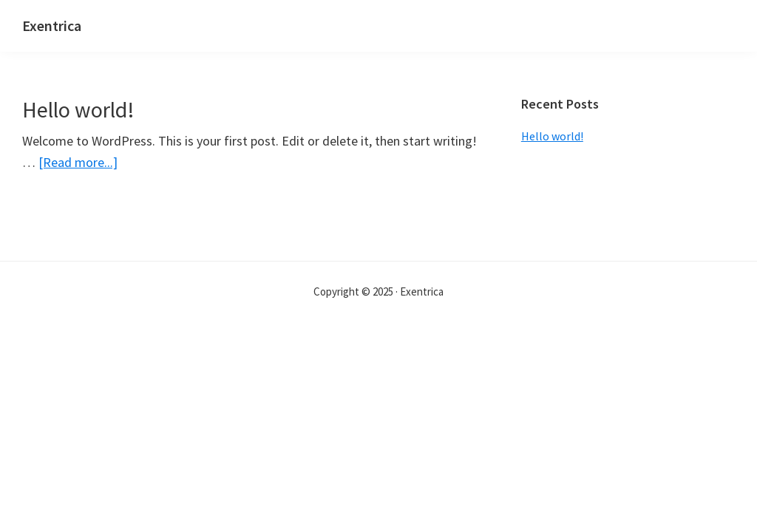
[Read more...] (78, 162)
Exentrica (52, 25)
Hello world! (78, 109)
